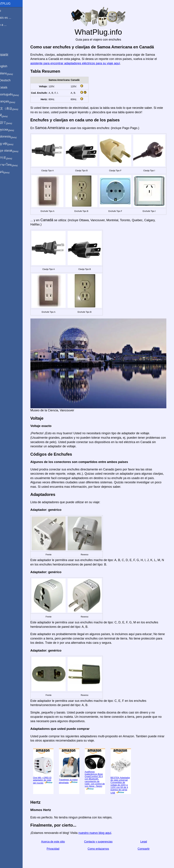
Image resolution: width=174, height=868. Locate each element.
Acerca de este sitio (58, 838)
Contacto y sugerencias (102, 838)
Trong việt (12, 144)
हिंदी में (9, 116)
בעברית (10, 172)
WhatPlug (10, 4)
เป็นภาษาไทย (14, 165)
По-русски (12, 130)
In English (9, 66)
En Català (9, 87)
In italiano (11, 74)
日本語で (11, 123)
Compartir (146, 845)
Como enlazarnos (102, 845)
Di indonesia (13, 137)
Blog (5, 37)
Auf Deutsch (10, 80)
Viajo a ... (8, 25)
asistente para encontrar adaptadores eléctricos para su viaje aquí (81, 63)
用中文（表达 (14, 109)
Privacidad (58, 845)
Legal (146, 838)
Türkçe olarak (14, 151)
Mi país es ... (11, 18)
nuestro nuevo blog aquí (101, 829)
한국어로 (11, 158)
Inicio (5, 11)
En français (13, 102)
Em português (14, 95)
